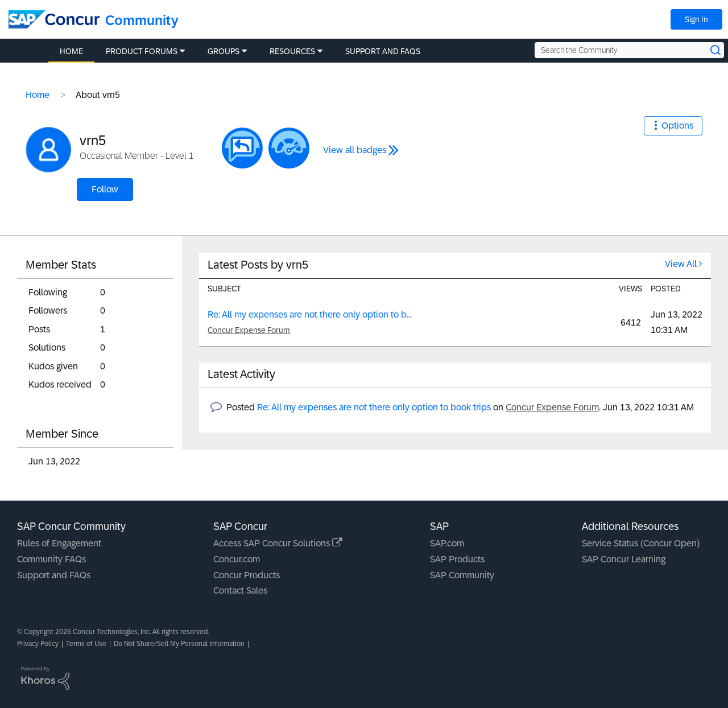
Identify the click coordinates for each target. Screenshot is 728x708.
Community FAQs (51, 559)
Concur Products (247, 575)
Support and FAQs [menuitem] (383, 51)
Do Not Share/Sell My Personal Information (179, 644)
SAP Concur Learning (624, 559)
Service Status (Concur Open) (641, 543)
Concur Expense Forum (249, 330)
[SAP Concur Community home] (54, 19)
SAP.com (447, 543)
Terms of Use (86, 644)
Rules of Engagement (59, 543)
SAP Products (457, 559)
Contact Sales (240, 590)
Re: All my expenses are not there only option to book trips (374, 407)
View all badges (355, 150)
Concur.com (237, 559)
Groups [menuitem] (224, 51)
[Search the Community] (629, 50)
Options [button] (677, 125)
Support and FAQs (54, 575)
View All (681, 264)
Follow (105, 189)
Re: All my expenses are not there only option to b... (310, 314)
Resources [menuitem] (292, 51)
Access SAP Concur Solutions (278, 543)
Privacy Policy (38, 644)
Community (142, 20)
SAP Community (462, 575)
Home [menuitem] (71, 51)
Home (38, 95)
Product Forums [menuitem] (142, 51)
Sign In (696, 19)
